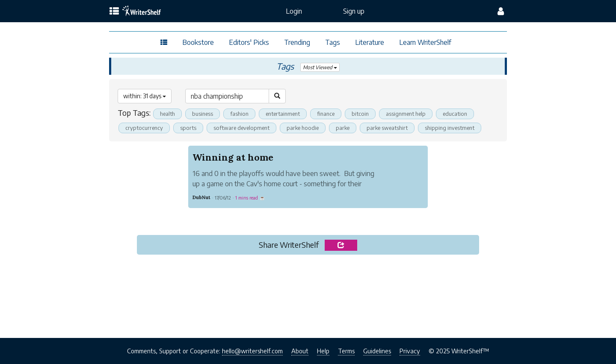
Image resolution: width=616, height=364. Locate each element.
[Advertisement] (308, 294)
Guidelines (377, 351)
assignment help (406, 114)
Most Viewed (320, 67)
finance (326, 114)
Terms (346, 351)
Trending (297, 42)
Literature (370, 42)
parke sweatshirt (388, 128)
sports (188, 128)
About (300, 351)
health (167, 114)
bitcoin (360, 114)
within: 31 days (145, 96)
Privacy (410, 351)
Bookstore (198, 42)
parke (343, 128)
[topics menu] (114, 12)
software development (241, 128)
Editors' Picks (249, 42)
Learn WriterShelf (425, 42)
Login (294, 11)
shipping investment (451, 128)
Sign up (354, 11)
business (203, 114)
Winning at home (233, 157)
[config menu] (501, 11)
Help (323, 351)
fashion (239, 114)
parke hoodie (303, 128)
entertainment (283, 114)
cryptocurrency (144, 128)
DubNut (201, 197)
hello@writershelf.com (252, 351)
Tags (333, 42)
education (455, 114)
